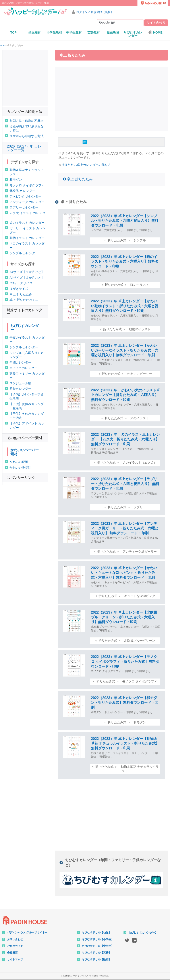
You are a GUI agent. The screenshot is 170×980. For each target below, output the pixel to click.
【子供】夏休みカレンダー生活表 (27, 406)
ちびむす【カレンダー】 (143, 933)
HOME (155, 32)
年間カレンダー (20, 362)
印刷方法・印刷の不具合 (27, 121)
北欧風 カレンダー (22, 191)
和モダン (16, 180)
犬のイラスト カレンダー (27, 223)
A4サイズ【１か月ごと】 (27, 272)
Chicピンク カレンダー (25, 196)
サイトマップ (15, 959)
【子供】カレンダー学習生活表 (27, 396)
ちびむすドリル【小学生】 (98, 939)
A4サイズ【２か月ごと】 (27, 278)
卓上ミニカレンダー (23, 368)
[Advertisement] (113, 99)
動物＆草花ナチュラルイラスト (27, 172)
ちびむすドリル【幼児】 (97, 933)
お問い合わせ (15, 939)
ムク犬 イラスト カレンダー (27, 215)
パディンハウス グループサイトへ (27, 933)
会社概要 (12, 953)
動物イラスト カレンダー (27, 238)
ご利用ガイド (15, 946)
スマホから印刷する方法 (27, 136)
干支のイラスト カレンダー (27, 340)
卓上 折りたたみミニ (24, 300)
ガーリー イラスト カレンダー (27, 230)
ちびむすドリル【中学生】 (98, 946)
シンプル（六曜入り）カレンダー (27, 355)
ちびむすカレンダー (133, 34)
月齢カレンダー (20, 389)
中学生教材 (74, 32)
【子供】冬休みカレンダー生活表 (27, 416)
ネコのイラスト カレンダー (27, 245)
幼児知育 (35, 32)
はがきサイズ (19, 289)
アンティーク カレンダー (27, 202)
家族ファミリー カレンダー (27, 376)
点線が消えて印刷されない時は (27, 128)
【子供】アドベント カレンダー (27, 426)
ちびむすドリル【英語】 (97, 953)
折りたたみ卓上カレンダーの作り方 (86, 165)
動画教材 (113, 32)
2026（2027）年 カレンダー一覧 (24, 148)
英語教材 (94, 32)
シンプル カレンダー (24, 253)
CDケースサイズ (21, 283)
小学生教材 (54, 32)
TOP (14, 32)
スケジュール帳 (20, 383)
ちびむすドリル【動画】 (97, 959)
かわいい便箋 (19, 462)
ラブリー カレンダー (24, 207)
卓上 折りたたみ (80, 179)
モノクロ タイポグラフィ (27, 185)
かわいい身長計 (20, 468)
